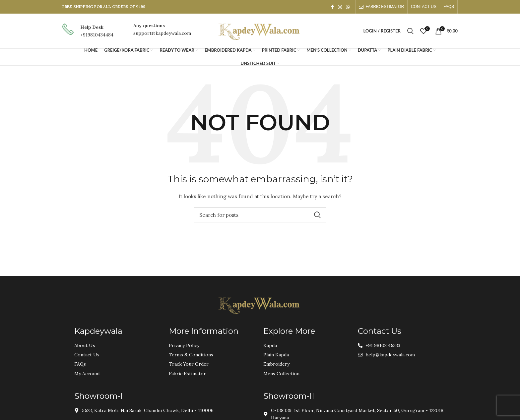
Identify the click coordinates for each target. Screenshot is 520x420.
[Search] (410, 31)
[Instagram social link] (340, 7)
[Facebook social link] (332, 7)
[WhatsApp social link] (348, 7)
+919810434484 (97, 35)
